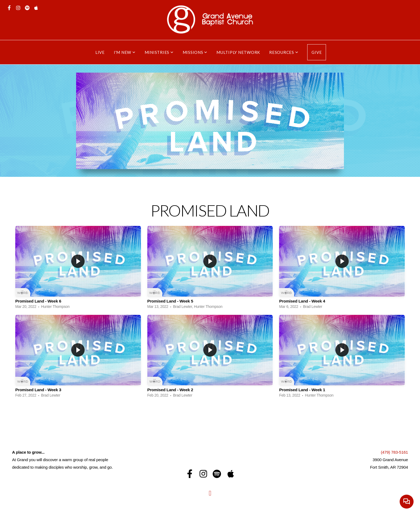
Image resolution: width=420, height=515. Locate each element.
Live (100, 52)
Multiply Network (238, 52)
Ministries (159, 52)
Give (317, 52)
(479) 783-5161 (394, 452)
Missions (195, 52)
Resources (284, 52)
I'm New (125, 52)
